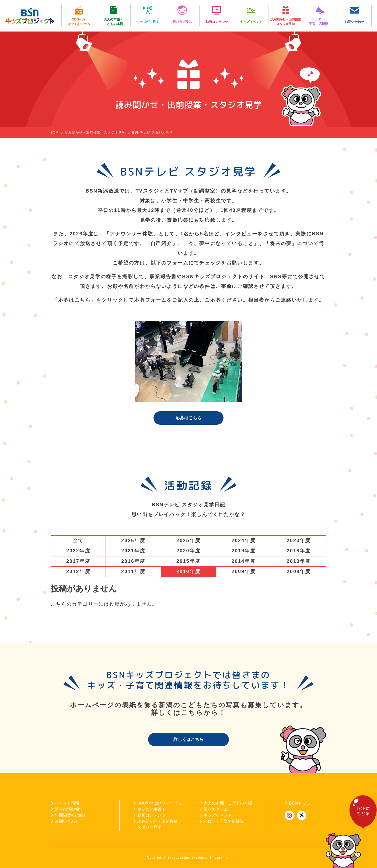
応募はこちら (188, 418)
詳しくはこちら (188, 739)
